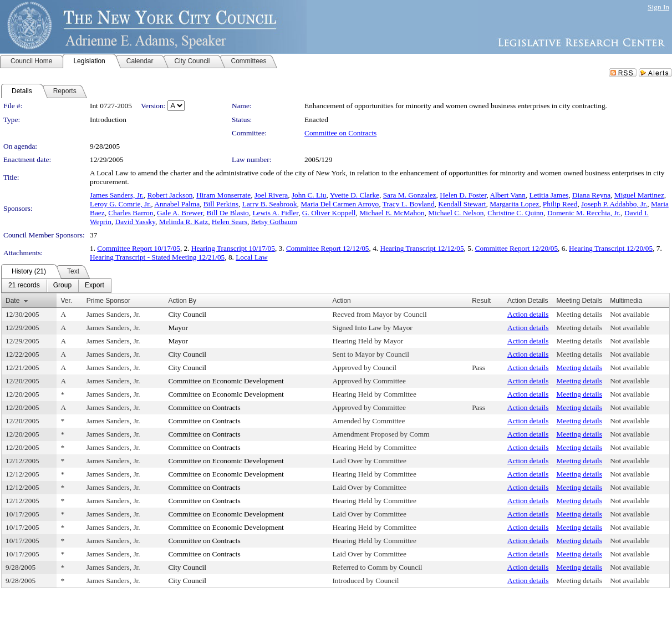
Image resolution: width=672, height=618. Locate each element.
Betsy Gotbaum (274, 222)
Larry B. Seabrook (270, 204)
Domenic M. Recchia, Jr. (584, 213)
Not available (630, 314)
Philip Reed (560, 204)
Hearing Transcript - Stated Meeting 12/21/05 (157, 257)
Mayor (178, 328)
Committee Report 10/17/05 (139, 248)
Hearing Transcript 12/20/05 (611, 248)
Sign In (658, 7)
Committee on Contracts (340, 133)
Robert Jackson (170, 195)
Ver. (66, 301)
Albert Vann (508, 195)
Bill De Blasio (227, 213)
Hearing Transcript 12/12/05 (422, 248)
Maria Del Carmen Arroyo (340, 204)
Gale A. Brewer (180, 213)
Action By (182, 301)
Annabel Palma (177, 204)
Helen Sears (230, 222)
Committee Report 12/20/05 (517, 248)
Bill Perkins (221, 204)
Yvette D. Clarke (355, 195)
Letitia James (549, 195)
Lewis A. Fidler (275, 213)
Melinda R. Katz (184, 222)
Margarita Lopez (514, 204)
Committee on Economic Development (226, 381)
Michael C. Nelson (456, 213)
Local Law (251, 257)
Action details (528, 314)
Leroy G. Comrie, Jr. (120, 204)
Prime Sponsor (108, 301)
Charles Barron (131, 213)
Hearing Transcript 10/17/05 (233, 248)
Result (481, 301)
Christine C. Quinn (515, 213)
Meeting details (579, 314)
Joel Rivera (271, 195)
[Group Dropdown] (62, 286)
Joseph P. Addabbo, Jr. (614, 204)
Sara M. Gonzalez (410, 195)
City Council (187, 314)
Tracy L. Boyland (409, 204)
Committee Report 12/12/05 (328, 248)
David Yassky (135, 222)
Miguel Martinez (639, 195)
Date (12, 301)
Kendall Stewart (462, 204)
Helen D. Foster (463, 195)
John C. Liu (309, 195)
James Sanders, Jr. (117, 195)
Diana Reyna (591, 195)
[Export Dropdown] (95, 286)
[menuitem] (24, 286)
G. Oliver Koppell (329, 213)
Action (341, 301)
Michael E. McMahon (392, 213)
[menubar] (56, 286)
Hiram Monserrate (223, 195)
